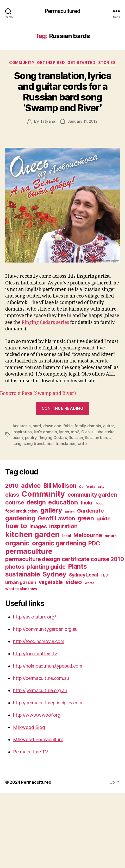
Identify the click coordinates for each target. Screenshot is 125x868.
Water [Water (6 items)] (89, 583)
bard (37, 426)
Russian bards (98, 438)
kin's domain (45, 432)
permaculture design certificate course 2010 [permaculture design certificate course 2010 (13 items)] (64, 559)
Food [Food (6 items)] (100, 503)
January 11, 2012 (83, 121)
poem (18, 438)
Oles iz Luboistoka (98, 432)
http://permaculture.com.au (41, 678)
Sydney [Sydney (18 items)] (55, 574)
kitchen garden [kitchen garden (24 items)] (32, 534)
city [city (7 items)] (101, 486)
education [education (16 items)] (63, 502)
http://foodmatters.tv (35, 654)
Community (22, 63)
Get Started (82, 63)
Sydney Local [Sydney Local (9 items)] (84, 575)
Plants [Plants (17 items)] (77, 566)
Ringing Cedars (53, 438)
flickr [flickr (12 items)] (87, 503)
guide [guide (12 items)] (104, 518)
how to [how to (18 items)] (16, 526)
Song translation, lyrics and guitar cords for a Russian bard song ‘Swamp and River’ (63, 92)
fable (68, 426)
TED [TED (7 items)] (104, 575)
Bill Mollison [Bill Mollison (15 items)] (60, 486)
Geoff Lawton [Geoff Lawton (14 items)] (56, 518)
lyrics (64, 432)
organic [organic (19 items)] (17, 543)
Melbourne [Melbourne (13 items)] (88, 535)
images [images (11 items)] (38, 526)
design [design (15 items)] (36, 502)
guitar (108, 426)
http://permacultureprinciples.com (48, 703)
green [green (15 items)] (86, 518)
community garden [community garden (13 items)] (92, 495)
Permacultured (63, 11)
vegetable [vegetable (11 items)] (51, 582)
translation (65, 444)
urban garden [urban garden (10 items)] (21, 582)
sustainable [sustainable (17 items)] (23, 574)
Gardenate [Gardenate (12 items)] (90, 511)
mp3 (75, 432)
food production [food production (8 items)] (21, 511)
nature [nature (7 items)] (111, 536)
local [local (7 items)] (67, 536)
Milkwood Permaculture (38, 739)
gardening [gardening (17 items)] (20, 518)
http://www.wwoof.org (37, 715)
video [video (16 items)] (74, 582)
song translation (39, 444)
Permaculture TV (31, 752)
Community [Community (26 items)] (43, 494)
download (52, 426)
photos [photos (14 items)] (15, 567)
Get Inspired (51, 63)
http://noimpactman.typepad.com (48, 666)
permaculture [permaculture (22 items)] (29, 551)
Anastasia (22, 426)
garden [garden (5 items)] (70, 512)
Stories (107, 63)
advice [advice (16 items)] (31, 486)
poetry (31, 438)
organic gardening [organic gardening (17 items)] (59, 543)
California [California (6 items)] (87, 487)
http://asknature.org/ (34, 617)
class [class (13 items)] (12, 495)
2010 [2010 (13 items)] (12, 486)
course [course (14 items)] (15, 502)
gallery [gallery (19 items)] (51, 510)
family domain (88, 426)
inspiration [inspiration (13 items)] (63, 526)
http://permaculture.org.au (40, 690)
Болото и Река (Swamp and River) (38, 393)
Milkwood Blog (29, 727)
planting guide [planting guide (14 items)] (46, 567)
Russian (76, 438)
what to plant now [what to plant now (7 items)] (21, 589)
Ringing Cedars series (45, 322)
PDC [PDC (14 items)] (94, 543)
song (17, 444)
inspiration (22, 432)
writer (83, 444)
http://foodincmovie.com (39, 641)
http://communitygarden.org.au (45, 629)
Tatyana (48, 121)
